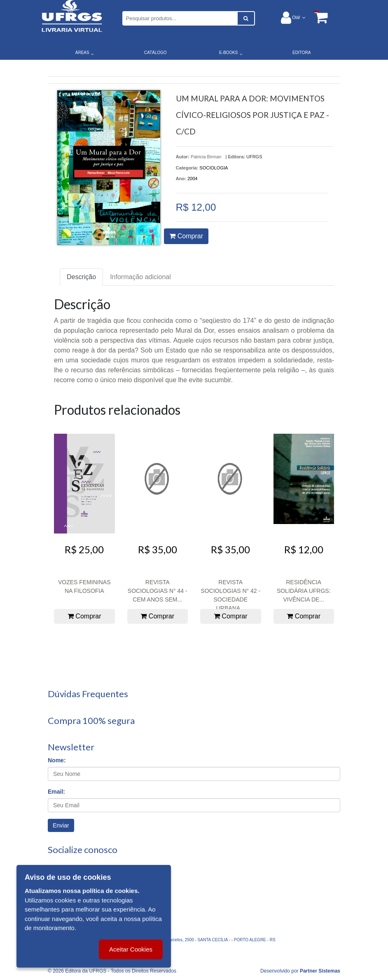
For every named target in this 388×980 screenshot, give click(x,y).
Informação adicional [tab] (140, 277)
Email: (56, 792)
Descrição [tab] (81, 277)
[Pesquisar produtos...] (180, 18)
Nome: (57, 760)
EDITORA (302, 53)
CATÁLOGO (155, 53)
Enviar (61, 825)
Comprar (186, 236)
